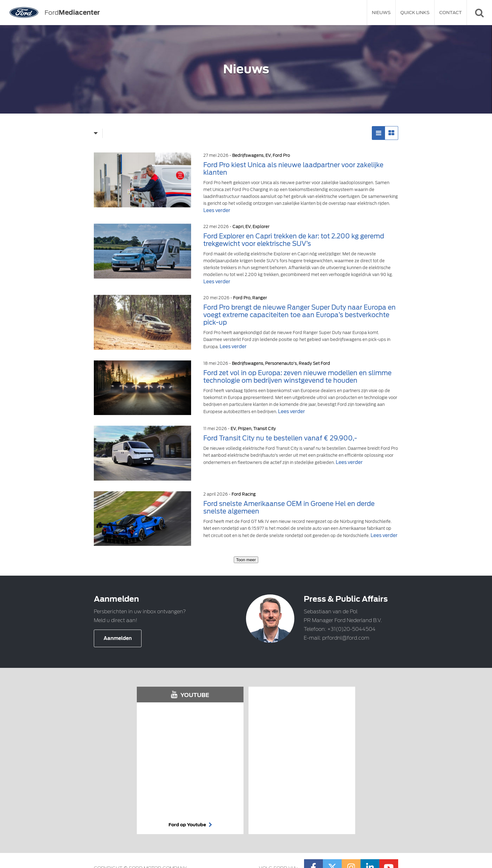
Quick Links (415, 13)
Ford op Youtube (190, 825)
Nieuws (381, 13)
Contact (451, 13)
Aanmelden (118, 638)
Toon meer (246, 560)
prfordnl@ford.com (346, 638)
